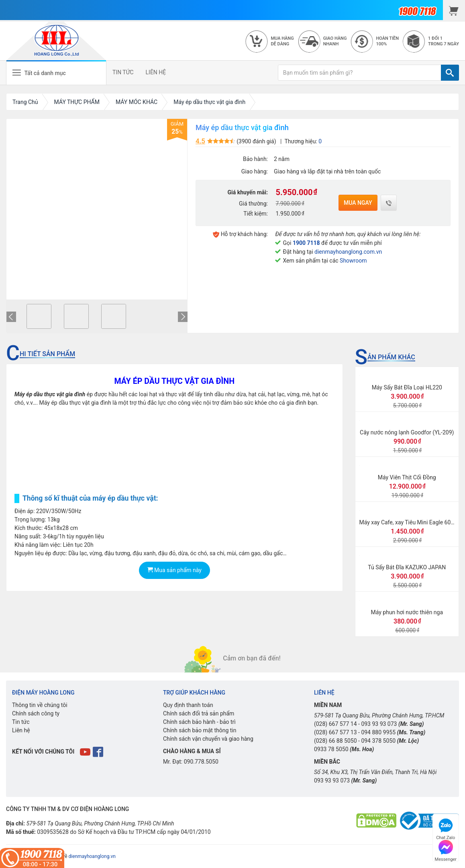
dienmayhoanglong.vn (92, 856)
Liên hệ (21, 730)
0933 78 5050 (331, 749)
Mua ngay (358, 203)
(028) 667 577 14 (335, 724)
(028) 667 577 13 (335, 732)
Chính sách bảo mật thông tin (200, 730)
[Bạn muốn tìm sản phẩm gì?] (360, 73)
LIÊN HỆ (156, 72)
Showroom (353, 261)
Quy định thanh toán (188, 705)
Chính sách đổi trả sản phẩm (199, 713)
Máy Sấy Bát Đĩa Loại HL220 (407, 387)
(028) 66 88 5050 (335, 741)
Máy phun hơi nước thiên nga (407, 612)
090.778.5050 (201, 762)
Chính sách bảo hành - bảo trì (199, 722)
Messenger (446, 850)
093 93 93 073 (379, 724)
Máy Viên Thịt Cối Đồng (407, 477)
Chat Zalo (446, 828)
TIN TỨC (123, 72)
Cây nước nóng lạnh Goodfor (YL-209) (407, 432)
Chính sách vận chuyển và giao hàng (208, 739)
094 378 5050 (378, 741)
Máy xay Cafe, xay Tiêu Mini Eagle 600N (409, 522)
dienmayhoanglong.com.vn (348, 252)
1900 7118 (306, 243)
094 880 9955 (378, 732)
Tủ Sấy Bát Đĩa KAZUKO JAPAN (407, 567)
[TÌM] (450, 73)
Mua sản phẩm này (174, 570)
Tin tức (21, 722)
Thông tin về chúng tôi (40, 705)
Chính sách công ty (36, 713)
